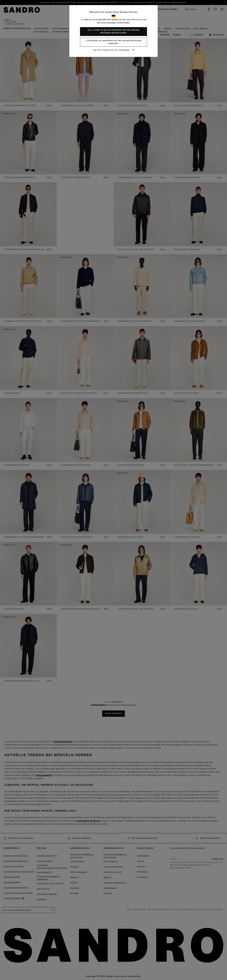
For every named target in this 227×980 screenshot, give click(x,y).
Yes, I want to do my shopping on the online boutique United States (113, 31)
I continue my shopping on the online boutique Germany (114, 42)
